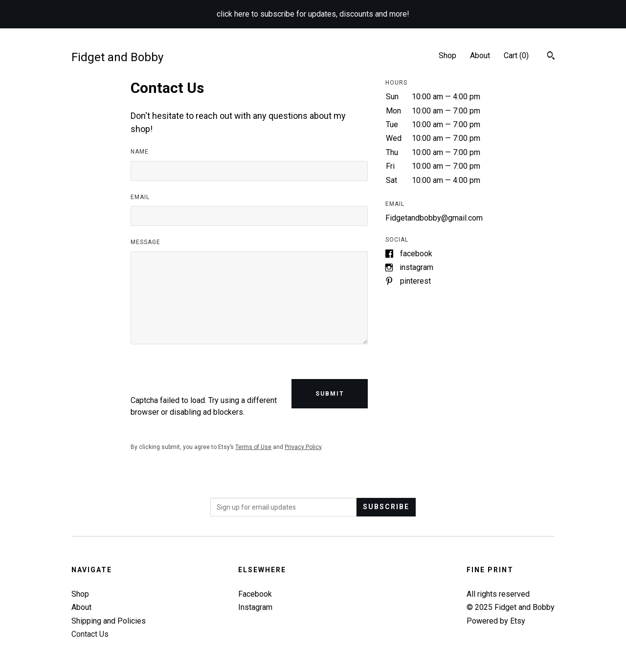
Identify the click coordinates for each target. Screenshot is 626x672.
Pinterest (415, 281)
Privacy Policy (303, 447)
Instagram (416, 267)
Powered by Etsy (496, 621)
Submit (330, 394)
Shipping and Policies (109, 621)
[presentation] (205, 376)
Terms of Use (253, 447)
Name (140, 152)
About (480, 56)
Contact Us (90, 634)
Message (145, 242)
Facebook (416, 254)
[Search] (551, 57)
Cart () (516, 56)
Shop (447, 56)
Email (140, 197)
